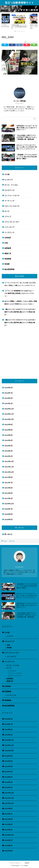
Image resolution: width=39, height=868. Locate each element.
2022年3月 (9, 446)
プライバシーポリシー (15, 863)
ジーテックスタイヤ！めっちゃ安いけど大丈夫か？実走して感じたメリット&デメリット (20, 284)
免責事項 (27, 863)
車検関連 (8, 259)
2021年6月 (9, 488)
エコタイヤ (9, 180)
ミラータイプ (9, 227)
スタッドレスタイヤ (12, 206)
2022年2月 (9, 451)
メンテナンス (9, 232)
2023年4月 (9, 398)
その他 (7, 174)
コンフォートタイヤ (12, 196)
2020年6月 (9, 514)
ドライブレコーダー (12, 222)
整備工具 (8, 253)
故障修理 (8, 248)
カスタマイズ (9, 190)
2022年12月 (9, 409)
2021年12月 (9, 461)
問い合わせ (8, 534)
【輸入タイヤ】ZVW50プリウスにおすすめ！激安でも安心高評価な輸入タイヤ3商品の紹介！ (20, 312)
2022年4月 (9, 440)
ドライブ (8, 217)
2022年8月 (9, 430)
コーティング (9, 201)
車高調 (7, 264)
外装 (6, 243)
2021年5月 (9, 493)
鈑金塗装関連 (9, 269)
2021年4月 (9, 498)
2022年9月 (9, 425)
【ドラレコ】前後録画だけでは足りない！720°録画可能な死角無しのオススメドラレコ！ (19, 293)
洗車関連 (8, 691)
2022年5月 (9, 435)
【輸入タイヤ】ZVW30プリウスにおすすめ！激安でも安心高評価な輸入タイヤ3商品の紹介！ (20, 323)
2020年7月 (9, 509)
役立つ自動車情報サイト (19, 3)
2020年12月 (9, 504)
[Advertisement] (19, 354)
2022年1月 (9, 456)
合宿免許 (8, 238)
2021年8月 (9, 477)
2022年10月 (9, 419)
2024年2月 (9, 388)
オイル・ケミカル (11, 185)
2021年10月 (9, 472)
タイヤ (7, 211)
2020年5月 (9, 519)
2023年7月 (9, 393)
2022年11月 (9, 414)
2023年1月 (9, 403)
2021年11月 (9, 467)
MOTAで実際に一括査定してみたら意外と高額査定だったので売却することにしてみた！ (21, 303)
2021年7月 (9, 483)
